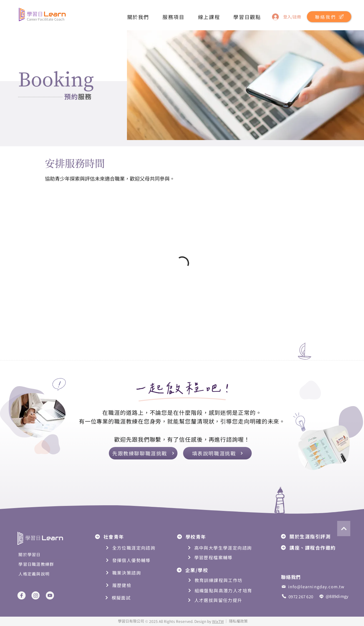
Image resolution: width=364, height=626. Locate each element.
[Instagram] (36, 595)
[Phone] (284, 596)
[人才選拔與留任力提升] (226, 600)
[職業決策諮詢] (134, 573)
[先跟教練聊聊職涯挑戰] (143, 453)
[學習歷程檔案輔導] (216, 558)
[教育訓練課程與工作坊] (227, 580)
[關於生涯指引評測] (313, 536)
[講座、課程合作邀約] (313, 548)
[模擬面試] (134, 598)
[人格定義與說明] (46, 574)
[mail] (284, 586)
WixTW (218, 621)
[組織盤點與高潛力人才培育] (227, 591)
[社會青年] (120, 537)
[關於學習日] (46, 554)
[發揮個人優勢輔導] (138, 560)
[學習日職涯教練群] (46, 564)
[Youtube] (50, 595)
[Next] (344, 529)
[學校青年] (202, 537)
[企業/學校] (202, 570)
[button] (138, 17)
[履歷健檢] (134, 585)
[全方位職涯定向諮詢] (134, 548)
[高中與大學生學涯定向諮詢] (222, 548)
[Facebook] (22, 595)
